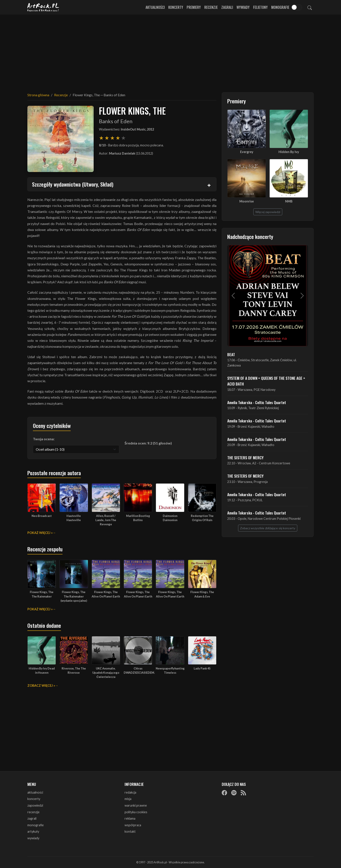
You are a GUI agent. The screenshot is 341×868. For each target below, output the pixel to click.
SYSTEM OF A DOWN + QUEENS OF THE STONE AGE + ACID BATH (266, 381)
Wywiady (243, 7)
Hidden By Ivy (289, 152)
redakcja (130, 792)
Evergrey (247, 152)
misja (128, 799)
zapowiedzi (35, 805)
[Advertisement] (170, 51)
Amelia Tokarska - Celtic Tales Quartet (257, 402)
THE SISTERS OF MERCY (245, 458)
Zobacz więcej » (41, 686)
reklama (130, 818)
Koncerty (176, 7)
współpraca (133, 825)
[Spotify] (234, 793)
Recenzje (211, 7)
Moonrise (247, 201)
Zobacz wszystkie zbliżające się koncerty (268, 528)
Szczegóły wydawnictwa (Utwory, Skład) (73, 184)
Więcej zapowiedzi (268, 212)
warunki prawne (136, 805)
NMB (289, 201)
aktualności (35, 792)
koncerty (34, 799)
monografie (36, 825)
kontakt (130, 831)
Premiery (194, 7)
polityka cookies (136, 812)
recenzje (33, 812)
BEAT (231, 354)
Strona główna (38, 95)
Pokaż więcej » (40, 533)
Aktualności (155, 7)
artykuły (33, 831)
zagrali (32, 818)
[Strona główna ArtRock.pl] (43, 7)
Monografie (280, 7)
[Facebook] (224, 793)
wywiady (33, 838)
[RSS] (243, 793)
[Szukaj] (310, 7)
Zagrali (227, 7)
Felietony (260, 7)
